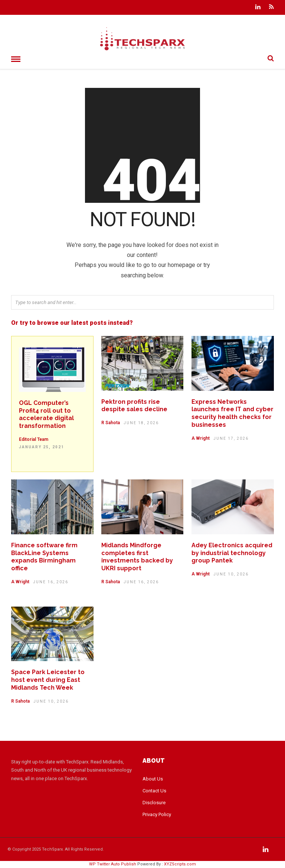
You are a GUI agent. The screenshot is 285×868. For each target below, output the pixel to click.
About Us (153, 779)
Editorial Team (34, 439)
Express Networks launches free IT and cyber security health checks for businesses (232, 413)
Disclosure (154, 803)
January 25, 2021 (42, 447)
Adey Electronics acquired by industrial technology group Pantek (232, 553)
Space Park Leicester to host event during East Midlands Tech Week (48, 680)
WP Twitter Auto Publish (113, 864)
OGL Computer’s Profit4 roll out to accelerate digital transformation (46, 414)
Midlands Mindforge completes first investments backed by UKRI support (137, 557)
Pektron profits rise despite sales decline (134, 406)
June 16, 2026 (51, 582)
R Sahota (111, 423)
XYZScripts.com (180, 864)
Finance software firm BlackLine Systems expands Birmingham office (44, 557)
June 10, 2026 (231, 574)
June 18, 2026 (141, 423)
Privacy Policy (157, 814)
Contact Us (154, 791)
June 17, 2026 (231, 438)
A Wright (201, 438)
